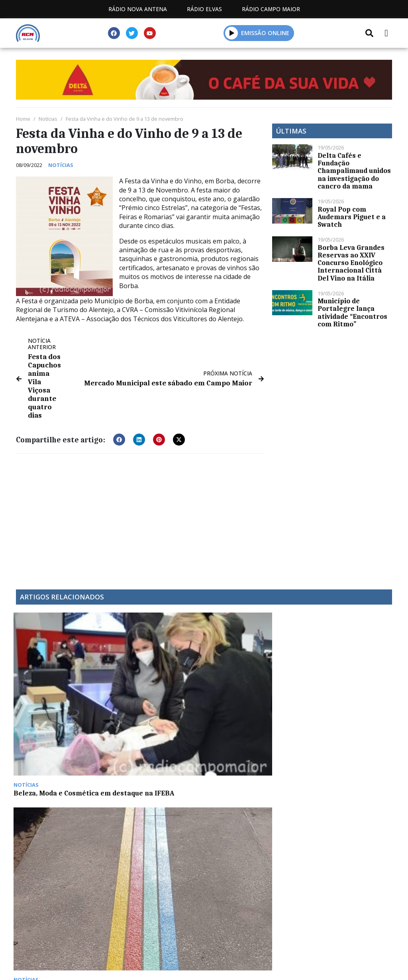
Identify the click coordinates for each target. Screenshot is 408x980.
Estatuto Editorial (72, 938)
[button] (232, 33)
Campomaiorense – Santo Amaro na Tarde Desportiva (346, 672)
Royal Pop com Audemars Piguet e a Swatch (352, 217)
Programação (147, 938)
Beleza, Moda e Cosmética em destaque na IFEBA (59, 669)
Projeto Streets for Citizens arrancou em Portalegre (147, 672)
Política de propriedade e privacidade (308, 938)
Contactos (209, 938)
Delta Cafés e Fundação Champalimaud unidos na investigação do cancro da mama (354, 171)
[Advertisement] (140, 497)
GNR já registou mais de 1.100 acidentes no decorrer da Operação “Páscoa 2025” (247, 621)
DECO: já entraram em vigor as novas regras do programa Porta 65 (57, 773)
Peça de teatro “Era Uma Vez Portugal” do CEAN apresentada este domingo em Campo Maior (155, 777)
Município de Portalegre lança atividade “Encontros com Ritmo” (352, 312)
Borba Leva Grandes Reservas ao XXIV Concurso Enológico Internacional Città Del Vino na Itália (351, 263)
